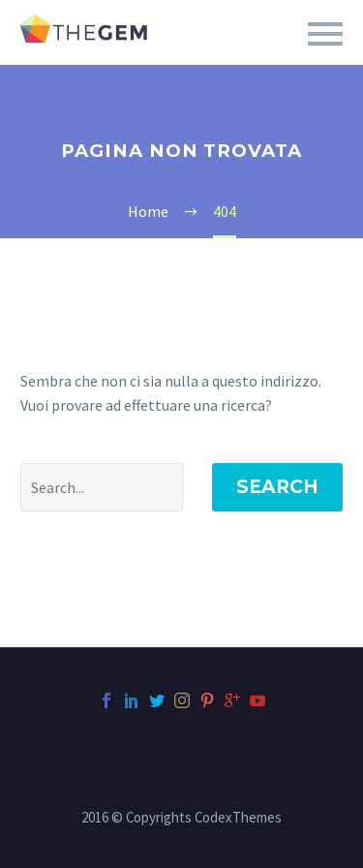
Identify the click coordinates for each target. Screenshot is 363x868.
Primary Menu (325, 34)
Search (277, 487)
